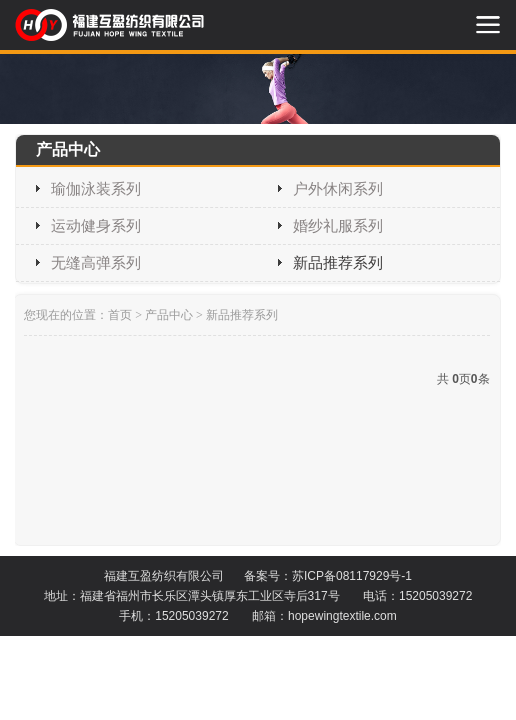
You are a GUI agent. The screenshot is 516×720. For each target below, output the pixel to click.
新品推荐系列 (338, 262)
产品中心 (169, 315)
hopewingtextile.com (342, 616)
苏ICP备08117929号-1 (352, 576)
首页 (120, 315)
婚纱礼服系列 (338, 225)
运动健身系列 (96, 225)
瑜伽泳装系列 (96, 188)
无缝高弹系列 (96, 262)
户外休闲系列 (338, 188)
